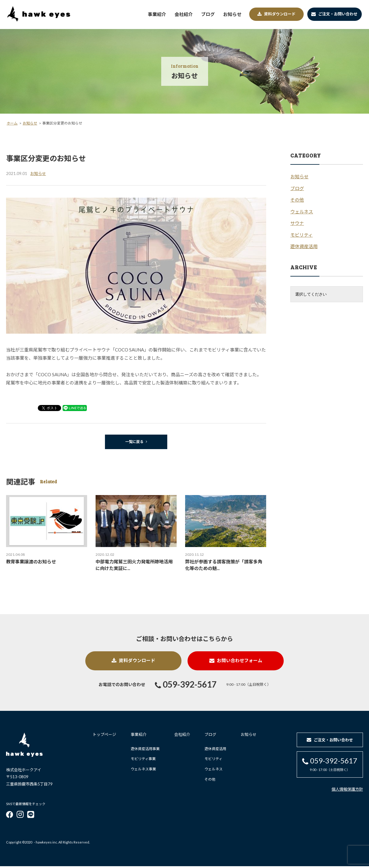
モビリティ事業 (141, 761)
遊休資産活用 (213, 751)
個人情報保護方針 (347, 791)
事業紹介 (136, 736)
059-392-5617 (186, 687)
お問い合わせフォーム (239, 662)
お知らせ (247, 736)
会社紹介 (180, 736)
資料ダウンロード (130, 662)
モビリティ (211, 761)
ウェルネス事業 (141, 771)
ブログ (208, 736)
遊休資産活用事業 (143, 751)
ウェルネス (211, 771)
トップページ (102, 736)
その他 (208, 781)
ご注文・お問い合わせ (334, 14)
